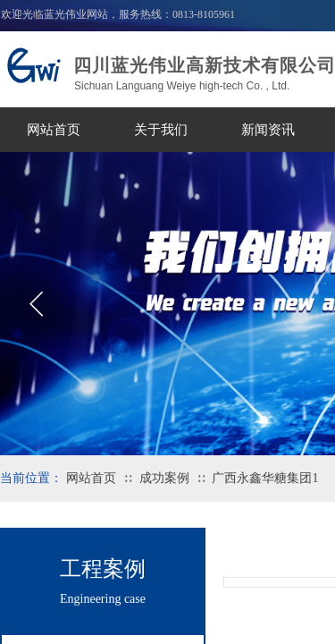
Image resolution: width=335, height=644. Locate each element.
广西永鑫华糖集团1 (265, 478)
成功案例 (164, 478)
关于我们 (161, 130)
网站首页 (54, 130)
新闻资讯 (268, 130)
